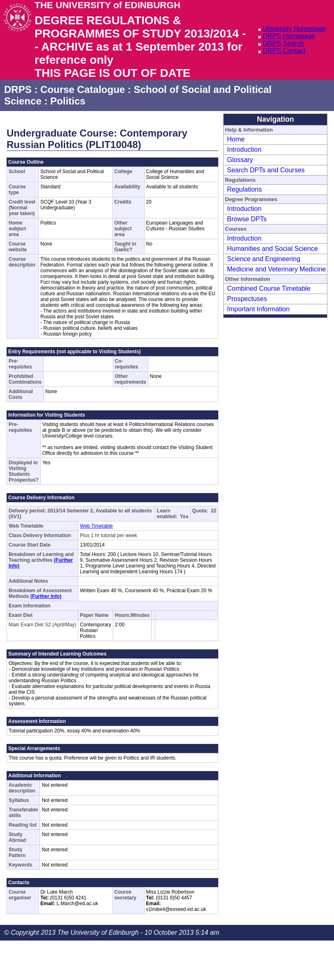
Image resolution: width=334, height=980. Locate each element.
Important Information (258, 309)
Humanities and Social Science (272, 249)
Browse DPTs (247, 219)
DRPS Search (283, 43)
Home (236, 139)
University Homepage (294, 29)
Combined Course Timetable (269, 288)
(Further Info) (46, 596)
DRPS (18, 89)
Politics (68, 101)
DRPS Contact (284, 51)
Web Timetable (96, 526)
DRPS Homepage (289, 36)
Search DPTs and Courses (266, 170)
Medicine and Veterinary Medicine (276, 269)
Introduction (244, 149)
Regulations (244, 189)
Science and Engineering (264, 259)
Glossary (240, 160)
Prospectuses (247, 299)
